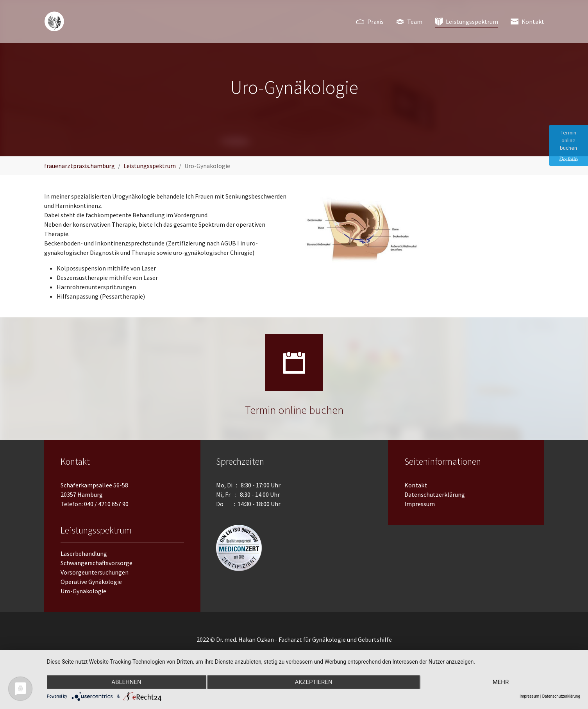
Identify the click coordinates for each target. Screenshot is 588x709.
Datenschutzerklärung (435, 494)
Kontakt (416, 485)
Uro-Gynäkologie (83, 591)
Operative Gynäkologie (91, 582)
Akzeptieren (313, 682)
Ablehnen (126, 682)
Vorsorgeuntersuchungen (95, 572)
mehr (501, 682)
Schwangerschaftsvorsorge (97, 563)
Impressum (420, 504)
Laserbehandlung (84, 553)
